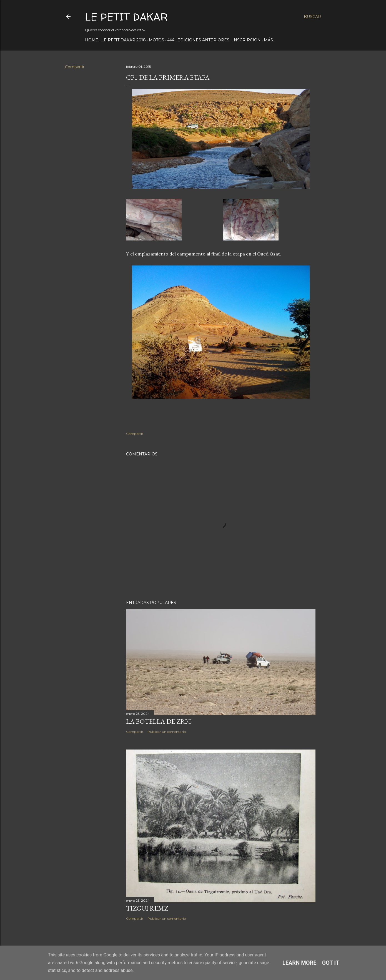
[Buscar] (312, 17)
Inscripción (247, 40)
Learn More (299, 963)
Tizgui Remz (147, 908)
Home (92, 40)
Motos (156, 40)
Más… (270, 40)
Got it (331, 963)
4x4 (171, 40)
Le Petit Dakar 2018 (124, 40)
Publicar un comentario (167, 732)
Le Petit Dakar (126, 17)
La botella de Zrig (159, 721)
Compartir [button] (75, 67)
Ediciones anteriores (203, 40)
